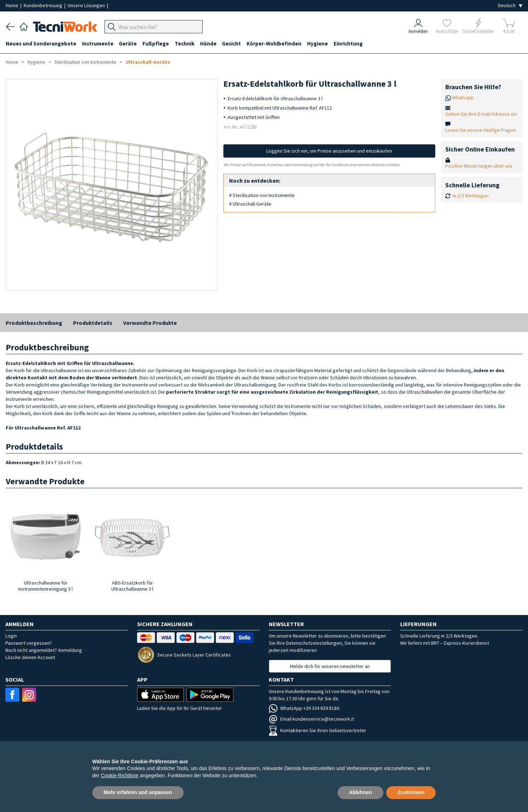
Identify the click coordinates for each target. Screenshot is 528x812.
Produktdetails (93, 323)
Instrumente (98, 44)
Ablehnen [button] (360, 792)
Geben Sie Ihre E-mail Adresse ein (481, 114)
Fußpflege (156, 44)
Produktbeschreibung (34, 323)
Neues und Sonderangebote (41, 44)
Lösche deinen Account (30, 657)
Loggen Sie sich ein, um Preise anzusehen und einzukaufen (329, 151)
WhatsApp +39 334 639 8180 (304, 708)
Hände (209, 44)
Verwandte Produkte (150, 323)
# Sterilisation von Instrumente (262, 195)
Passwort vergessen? (29, 643)
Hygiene (318, 44)
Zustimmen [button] (411, 792)
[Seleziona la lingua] (510, 6)
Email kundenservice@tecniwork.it (311, 719)
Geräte (128, 44)
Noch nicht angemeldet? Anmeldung (44, 650)
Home (13, 5)
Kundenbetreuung (43, 5)
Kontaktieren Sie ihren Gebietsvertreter (318, 730)
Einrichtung (349, 44)
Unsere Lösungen (87, 5)
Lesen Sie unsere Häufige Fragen (481, 130)
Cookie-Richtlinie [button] (120, 775)
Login (11, 636)
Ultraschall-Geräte (148, 62)
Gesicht (232, 44)
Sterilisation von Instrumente (85, 62)
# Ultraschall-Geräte (250, 204)
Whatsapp (463, 97)
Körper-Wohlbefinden (275, 44)
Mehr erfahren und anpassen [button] (138, 792)
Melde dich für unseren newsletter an (330, 666)
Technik (185, 44)
